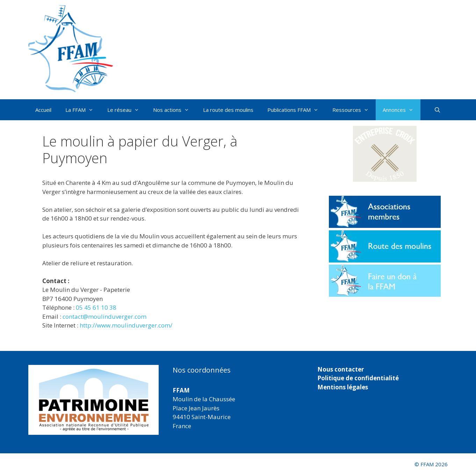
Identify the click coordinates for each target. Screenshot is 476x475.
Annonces (402, 110)
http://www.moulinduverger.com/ (126, 325)
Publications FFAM (296, 110)
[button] (385, 154)
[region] (93, 400)
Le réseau (127, 110)
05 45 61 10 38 (96, 307)
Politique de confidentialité (358, 378)
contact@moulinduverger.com (104, 316)
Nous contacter (341, 369)
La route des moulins (228, 110)
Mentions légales (343, 387)
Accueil (43, 110)
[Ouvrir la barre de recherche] (437, 110)
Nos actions (175, 110)
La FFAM (83, 110)
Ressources (354, 110)
